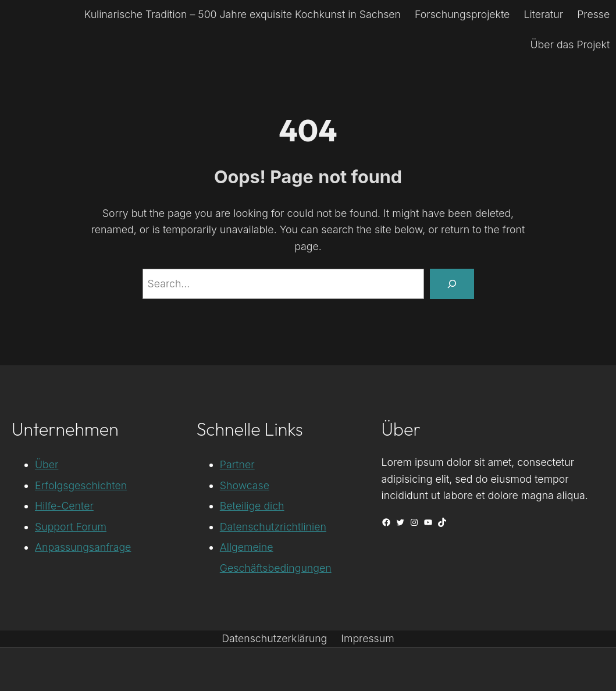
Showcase (245, 485)
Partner (237, 464)
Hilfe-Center (64, 506)
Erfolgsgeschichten (81, 485)
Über (47, 464)
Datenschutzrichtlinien (273, 527)
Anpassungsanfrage (83, 547)
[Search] (452, 284)
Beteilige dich (252, 506)
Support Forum (71, 527)
